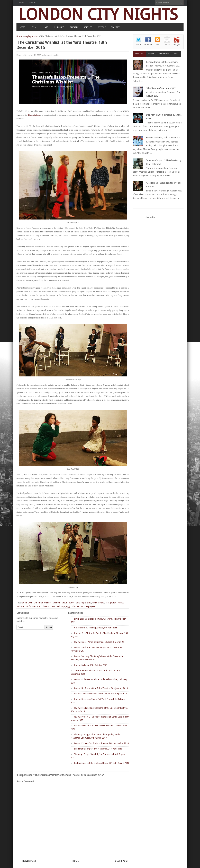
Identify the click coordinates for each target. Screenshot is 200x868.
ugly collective (73, 606)
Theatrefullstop (34, 115)
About (22, 3)
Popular (139, 54)
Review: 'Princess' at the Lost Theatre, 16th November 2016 (101, 743)
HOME (22, 27)
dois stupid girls (83, 603)
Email (167, 45)
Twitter (139, 45)
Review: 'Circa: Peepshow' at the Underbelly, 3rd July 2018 (100, 694)
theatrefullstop (58, 606)
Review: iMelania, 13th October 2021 (91, 665)
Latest (151, 54)
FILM (34, 27)
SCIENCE (88, 27)
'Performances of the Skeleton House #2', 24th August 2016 (102, 763)
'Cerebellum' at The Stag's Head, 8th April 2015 (96, 628)
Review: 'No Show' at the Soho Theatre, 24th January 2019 (101, 688)
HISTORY (101, 27)
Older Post (122, 861)
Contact (33, 3)
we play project (31, 36)
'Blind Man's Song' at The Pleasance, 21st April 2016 (98, 749)
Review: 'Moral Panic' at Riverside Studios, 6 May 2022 (99, 642)
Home (19, 36)
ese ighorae (111, 603)
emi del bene (98, 603)
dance (72, 603)
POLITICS (116, 27)
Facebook (148, 45)
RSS (158, 45)
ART (46, 27)
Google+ (177, 45)
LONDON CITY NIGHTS (98, 14)
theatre (46, 606)
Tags (176, 54)
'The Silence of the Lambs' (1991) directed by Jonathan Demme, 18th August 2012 (163, 92)
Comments (164, 54)
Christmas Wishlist (42, 603)
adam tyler (27, 603)
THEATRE (74, 27)
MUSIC (61, 27)
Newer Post (29, 861)
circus (64, 603)
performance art (34, 606)
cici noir (56, 603)
